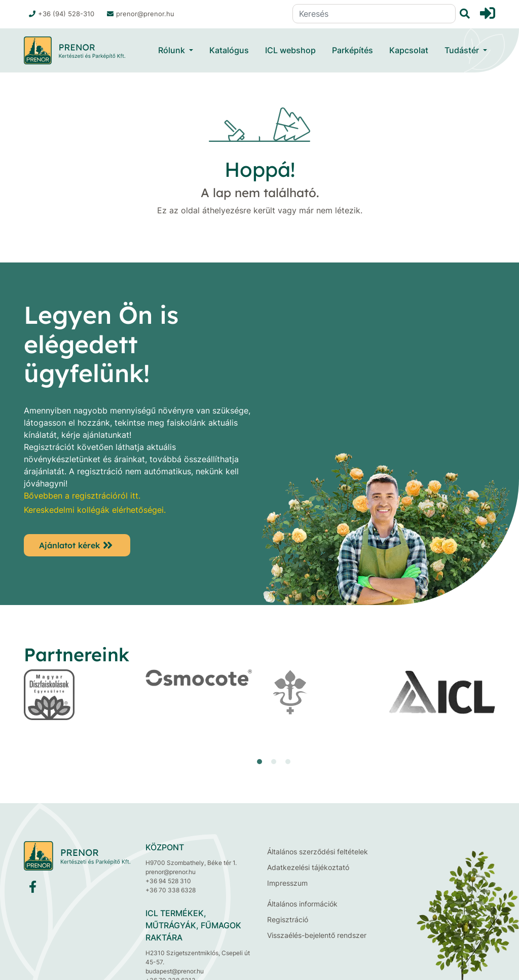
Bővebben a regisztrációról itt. (82, 496)
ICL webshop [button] (290, 50)
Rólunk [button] (173, 50)
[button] (259, 762)
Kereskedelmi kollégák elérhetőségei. (95, 510)
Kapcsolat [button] (409, 50)
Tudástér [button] (463, 50)
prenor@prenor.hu (141, 14)
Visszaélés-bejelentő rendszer (317, 935)
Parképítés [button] (353, 50)
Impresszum (287, 883)
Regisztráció (288, 919)
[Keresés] (374, 14)
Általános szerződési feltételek (318, 852)
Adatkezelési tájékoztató (308, 867)
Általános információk (302, 904)
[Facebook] (33, 889)
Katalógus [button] (229, 50)
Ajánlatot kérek (69, 545)
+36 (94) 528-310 (62, 14)
